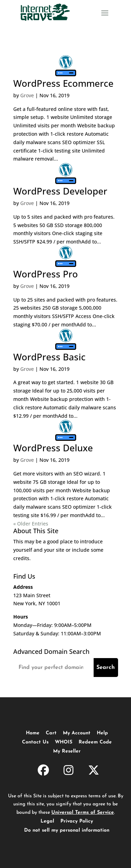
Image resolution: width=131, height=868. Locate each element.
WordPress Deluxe (53, 448)
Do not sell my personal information (67, 830)
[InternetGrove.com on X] (94, 771)
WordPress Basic (49, 357)
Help (102, 733)
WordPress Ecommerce (63, 83)
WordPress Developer (60, 191)
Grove (27, 95)
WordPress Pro (46, 274)
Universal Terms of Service (83, 813)
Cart (51, 733)
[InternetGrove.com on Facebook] (43, 771)
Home (33, 733)
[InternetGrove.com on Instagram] (68, 771)
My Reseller (67, 751)
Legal (47, 821)
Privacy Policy (77, 821)
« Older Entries (31, 524)
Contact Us (35, 742)
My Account (77, 733)
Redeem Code (95, 742)
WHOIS (64, 742)
